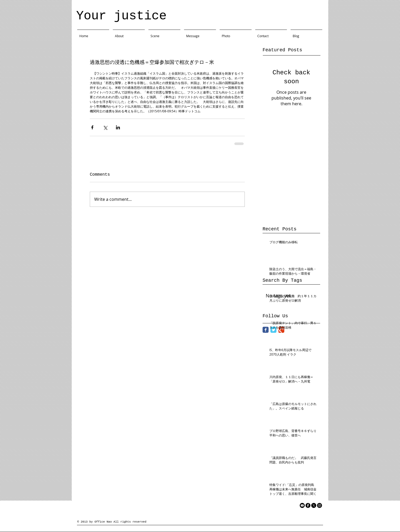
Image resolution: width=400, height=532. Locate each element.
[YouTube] (302, 505)
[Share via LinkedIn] (118, 127)
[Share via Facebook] (92, 127)
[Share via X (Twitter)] (105, 127)
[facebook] (308, 505)
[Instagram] (320, 505)
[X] (314, 505)
